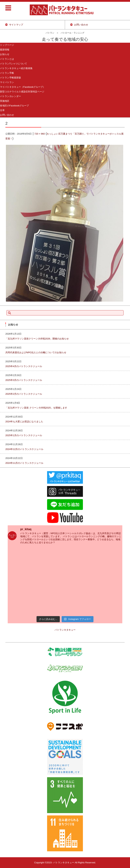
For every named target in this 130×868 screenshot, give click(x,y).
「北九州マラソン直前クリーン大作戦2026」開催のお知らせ (37, 339)
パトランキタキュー (65, 630)
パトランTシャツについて (14, 64)
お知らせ (5, 54)
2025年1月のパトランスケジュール (24, 435)
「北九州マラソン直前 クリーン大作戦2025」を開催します (36, 408)
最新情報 (5, 50)
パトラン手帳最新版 (10, 78)
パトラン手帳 (7, 73)
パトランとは (7, 59)
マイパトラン (7, 82)
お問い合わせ (7, 115)
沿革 (2, 110)
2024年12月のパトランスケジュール (24, 449)
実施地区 (5, 101)
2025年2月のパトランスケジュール (24, 394)
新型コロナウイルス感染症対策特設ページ (22, 92)
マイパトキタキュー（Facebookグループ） (23, 87)
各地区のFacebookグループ (14, 106)
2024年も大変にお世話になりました (24, 422)
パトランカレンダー (10, 96)
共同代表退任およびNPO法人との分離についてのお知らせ (36, 352)
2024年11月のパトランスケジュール (24, 463)
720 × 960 (40, 134)
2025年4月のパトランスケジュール (24, 366)
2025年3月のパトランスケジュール (24, 380)
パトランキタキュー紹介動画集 (16, 68)
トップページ (7, 45)
